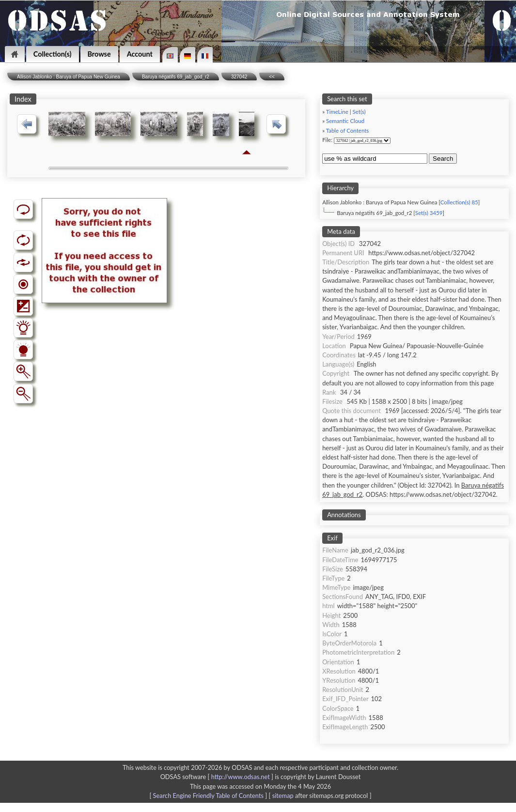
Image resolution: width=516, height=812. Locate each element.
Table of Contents (348, 130)
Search (443, 159)
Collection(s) (53, 54)
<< (272, 77)
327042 (239, 77)
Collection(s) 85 (459, 202)
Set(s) (359, 112)
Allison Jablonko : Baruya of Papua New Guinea (69, 77)
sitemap (283, 796)
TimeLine (337, 112)
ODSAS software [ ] (218, 777)
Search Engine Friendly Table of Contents (208, 796)
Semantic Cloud (345, 121)
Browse (99, 54)
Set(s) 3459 (429, 213)
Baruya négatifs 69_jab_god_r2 (176, 77)
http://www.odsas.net (241, 777)
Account (140, 54)
